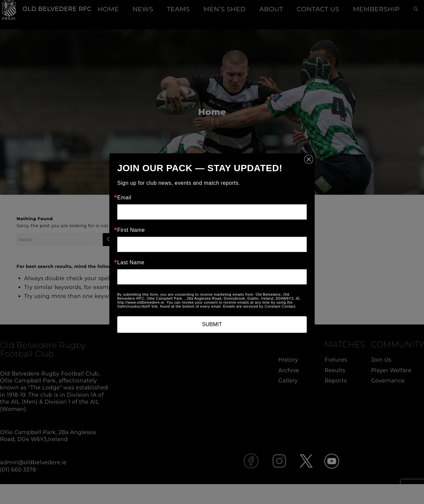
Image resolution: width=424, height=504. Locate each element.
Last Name (131, 263)
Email (124, 198)
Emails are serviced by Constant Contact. (260, 306)
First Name (131, 230)
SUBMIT (212, 324)
